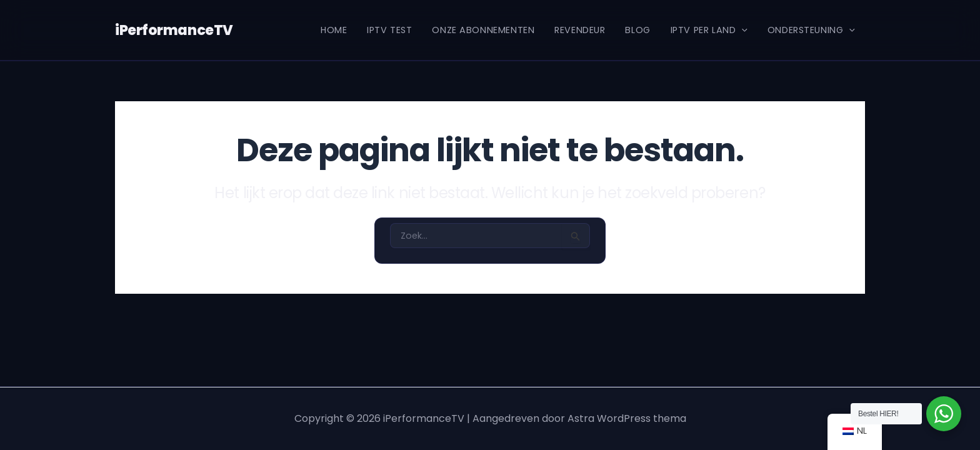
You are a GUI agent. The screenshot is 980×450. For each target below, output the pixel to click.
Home (334, 30)
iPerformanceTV (172, 30)
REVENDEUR (580, 30)
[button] (742, 30)
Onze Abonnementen (483, 30)
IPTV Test (389, 30)
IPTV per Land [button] (709, 30)
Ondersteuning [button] (811, 30)
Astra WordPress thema (627, 418)
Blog (637, 30)
